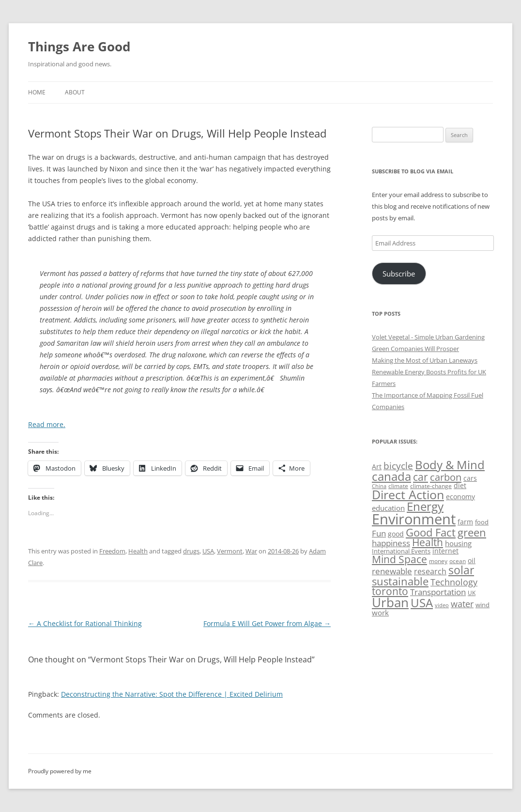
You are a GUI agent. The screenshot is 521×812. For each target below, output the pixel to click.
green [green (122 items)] (472, 532)
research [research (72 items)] (430, 571)
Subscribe (399, 274)
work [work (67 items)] (380, 613)
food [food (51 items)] (482, 522)
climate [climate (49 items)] (398, 486)
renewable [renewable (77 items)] (392, 571)
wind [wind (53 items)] (483, 605)
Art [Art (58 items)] (377, 467)
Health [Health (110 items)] (428, 542)
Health (138, 551)
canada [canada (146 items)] (391, 476)
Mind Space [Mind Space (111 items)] (399, 559)
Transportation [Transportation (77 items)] (438, 592)
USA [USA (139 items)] (422, 603)
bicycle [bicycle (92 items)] (398, 466)
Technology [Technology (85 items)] (454, 582)
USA (208, 551)
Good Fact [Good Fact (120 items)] (431, 532)
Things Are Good (79, 46)
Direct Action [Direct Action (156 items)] (408, 495)
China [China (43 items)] (379, 486)
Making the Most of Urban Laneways (425, 360)
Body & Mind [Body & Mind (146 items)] (450, 465)
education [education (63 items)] (388, 508)
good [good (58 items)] (396, 534)
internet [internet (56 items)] (445, 551)
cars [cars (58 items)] (470, 478)
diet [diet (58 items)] (460, 485)
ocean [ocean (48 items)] (458, 561)
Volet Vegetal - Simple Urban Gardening (428, 337)
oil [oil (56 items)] (472, 560)
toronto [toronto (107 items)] (390, 591)
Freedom (112, 551)
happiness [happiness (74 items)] (391, 543)
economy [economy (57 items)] (460, 497)
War (251, 551)
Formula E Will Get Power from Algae (267, 623)
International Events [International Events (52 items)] (401, 551)
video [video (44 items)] (442, 605)
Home (37, 92)
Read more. (47, 424)
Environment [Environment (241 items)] (414, 519)
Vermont (230, 551)
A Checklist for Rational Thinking (85, 623)
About (75, 92)
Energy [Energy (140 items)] (425, 506)
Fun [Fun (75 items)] (379, 533)
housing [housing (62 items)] (458, 543)
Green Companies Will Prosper (415, 349)
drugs (191, 551)
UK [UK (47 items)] (472, 593)
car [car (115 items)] (421, 477)
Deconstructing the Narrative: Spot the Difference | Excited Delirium (172, 694)
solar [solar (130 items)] (461, 570)
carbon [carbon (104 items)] (446, 477)
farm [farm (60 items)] (465, 522)
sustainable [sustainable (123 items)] (400, 581)
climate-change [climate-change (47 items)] (431, 486)
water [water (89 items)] (462, 604)
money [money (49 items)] (438, 561)
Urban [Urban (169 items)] (390, 602)
